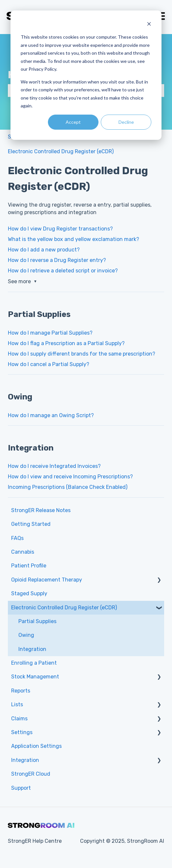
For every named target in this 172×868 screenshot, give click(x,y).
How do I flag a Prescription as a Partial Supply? (66, 343)
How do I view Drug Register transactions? (60, 229)
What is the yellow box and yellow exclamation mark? (74, 239)
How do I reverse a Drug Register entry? (57, 260)
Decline (126, 122)
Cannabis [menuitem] (23, 552)
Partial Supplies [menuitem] (37, 621)
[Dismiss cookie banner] (149, 25)
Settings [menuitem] (22, 732)
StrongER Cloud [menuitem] (31, 774)
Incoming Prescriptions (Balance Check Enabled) (68, 487)
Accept (73, 122)
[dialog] (86, 75)
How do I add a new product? (44, 250)
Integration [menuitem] (32, 649)
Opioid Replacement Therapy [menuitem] (47, 580)
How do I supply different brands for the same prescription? (82, 354)
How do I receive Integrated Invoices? (54, 466)
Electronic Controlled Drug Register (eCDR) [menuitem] (64, 608)
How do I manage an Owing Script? (51, 415)
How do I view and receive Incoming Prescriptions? (70, 477)
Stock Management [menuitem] (35, 677)
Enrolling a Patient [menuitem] (34, 663)
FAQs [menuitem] (17, 538)
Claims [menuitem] (19, 719)
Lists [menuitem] (17, 704)
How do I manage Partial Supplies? (50, 333)
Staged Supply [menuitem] (29, 593)
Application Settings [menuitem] (36, 746)
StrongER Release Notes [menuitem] (41, 510)
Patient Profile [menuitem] (29, 566)
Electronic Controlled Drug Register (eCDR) (61, 151)
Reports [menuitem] (21, 691)
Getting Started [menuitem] (31, 524)
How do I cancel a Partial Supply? (49, 364)
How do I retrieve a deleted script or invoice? (63, 271)
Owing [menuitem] (26, 635)
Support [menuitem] (21, 788)
